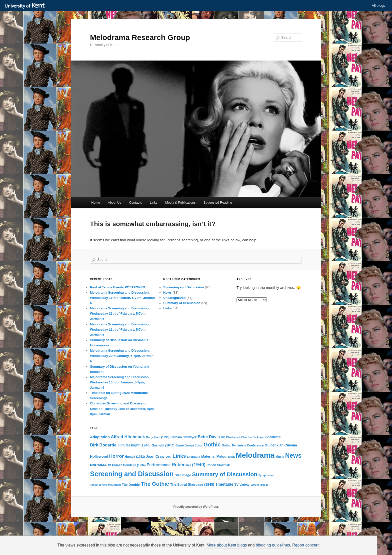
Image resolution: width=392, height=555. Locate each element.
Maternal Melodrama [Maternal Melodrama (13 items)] (218, 456)
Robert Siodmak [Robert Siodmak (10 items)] (218, 465)
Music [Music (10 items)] (280, 457)
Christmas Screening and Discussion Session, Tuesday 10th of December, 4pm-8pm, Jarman (122, 409)
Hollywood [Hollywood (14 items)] (99, 456)
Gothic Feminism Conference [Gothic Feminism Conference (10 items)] (242, 445)
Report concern (306, 545)
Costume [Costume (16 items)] (273, 437)
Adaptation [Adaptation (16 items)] (100, 437)
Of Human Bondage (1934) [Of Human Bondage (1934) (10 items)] (127, 465)
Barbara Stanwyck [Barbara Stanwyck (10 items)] (184, 437)
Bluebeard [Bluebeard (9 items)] (233, 437)
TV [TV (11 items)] (236, 485)
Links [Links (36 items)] (179, 456)
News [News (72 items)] (293, 455)
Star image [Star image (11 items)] (183, 475)
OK (282, 547)
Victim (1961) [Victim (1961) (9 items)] (259, 485)
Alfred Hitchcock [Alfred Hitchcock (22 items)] (128, 437)
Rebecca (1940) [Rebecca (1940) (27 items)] (188, 465)
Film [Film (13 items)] (121, 445)
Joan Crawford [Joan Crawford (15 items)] (159, 456)
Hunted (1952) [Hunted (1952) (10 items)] (135, 457)
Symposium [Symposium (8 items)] (266, 475)
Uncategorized (174, 298)
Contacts (135, 202)
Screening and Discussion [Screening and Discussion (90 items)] (132, 474)
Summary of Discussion (182, 303)
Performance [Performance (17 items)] (159, 465)
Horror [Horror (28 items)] (116, 456)
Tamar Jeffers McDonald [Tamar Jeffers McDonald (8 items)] (105, 485)
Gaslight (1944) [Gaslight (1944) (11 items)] (163, 445)
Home (96, 202)
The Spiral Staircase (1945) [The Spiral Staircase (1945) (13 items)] (192, 484)
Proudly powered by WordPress (196, 507)
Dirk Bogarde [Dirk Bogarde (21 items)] (103, 445)
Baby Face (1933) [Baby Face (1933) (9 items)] (158, 437)
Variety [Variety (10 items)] (244, 485)
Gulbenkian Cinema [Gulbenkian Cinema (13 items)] (281, 445)
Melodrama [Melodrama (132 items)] (255, 455)
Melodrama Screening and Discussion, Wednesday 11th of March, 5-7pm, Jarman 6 (122, 298)
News (167, 293)
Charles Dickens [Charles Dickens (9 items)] (252, 437)
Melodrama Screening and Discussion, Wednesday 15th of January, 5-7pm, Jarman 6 (120, 382)
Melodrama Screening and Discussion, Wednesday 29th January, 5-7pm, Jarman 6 (122, 356)
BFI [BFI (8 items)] (223, 437)
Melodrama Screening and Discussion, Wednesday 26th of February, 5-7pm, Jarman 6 (120, 314)
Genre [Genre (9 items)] (180, 445)
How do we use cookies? (224, 547)
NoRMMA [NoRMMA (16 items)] (98, 465)
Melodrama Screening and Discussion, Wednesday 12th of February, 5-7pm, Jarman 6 (120, 330)
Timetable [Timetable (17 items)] (224, 484)
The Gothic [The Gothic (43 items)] (155, 484)
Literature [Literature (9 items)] (194, 457)
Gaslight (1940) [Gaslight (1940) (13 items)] (138, 445)
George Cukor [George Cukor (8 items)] (194, 445)
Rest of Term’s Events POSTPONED (117, 287)
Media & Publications (180, 202)
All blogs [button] (378, 6)
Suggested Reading (218, 202)
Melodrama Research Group (140, 37)
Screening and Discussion (184, 287)
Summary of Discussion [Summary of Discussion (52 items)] (225, 474)
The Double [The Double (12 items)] (131, 485)
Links (153, 202)
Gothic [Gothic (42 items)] (212, 445)
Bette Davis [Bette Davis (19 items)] (209, 437)
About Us (114, 202)
